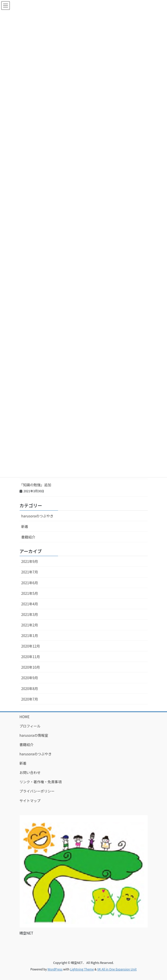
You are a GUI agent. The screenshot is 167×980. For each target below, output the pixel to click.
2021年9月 (30, 561)
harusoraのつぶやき (37, 516)
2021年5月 (30, 593)
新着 (25, 526)
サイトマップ (30, 801)
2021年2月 (30, 625)
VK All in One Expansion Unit (117, 969)
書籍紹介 (28, 537)
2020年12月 (31, 646)
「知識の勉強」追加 (35, 485)
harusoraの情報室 (34, 735)
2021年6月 (30, 583)
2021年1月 (30, 635)
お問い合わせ (30, 772)
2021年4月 (30, 604)
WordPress (55, 969)
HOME (25, 717)
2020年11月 (31, 657)
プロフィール (30, 726)
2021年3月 (30, 614)
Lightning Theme (82, 969)
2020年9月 (30, 678)
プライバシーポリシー (37, 791)
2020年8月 (30, 689)
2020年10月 (31, 667)
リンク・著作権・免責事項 (41, 782)
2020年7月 (30, 699)
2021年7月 (30, 572)
